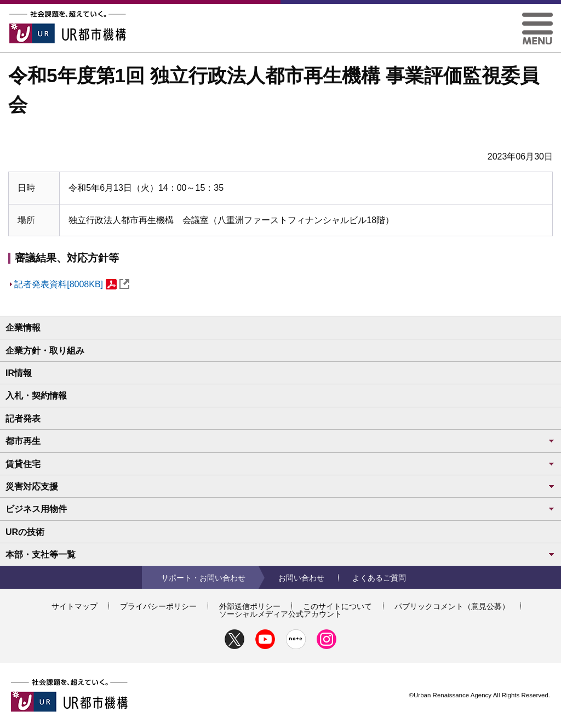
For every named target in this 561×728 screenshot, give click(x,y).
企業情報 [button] (23, 328)
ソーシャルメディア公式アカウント (280, 614)
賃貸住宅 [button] (280, 464)
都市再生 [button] (280, 441)
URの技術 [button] (25, 532)
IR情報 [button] (19, 373)
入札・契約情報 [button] (36, 396)
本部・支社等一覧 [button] (280, 554)
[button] (537, 17)
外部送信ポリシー (250, 606)
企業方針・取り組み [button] (45, 351)
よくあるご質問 (379, 578)
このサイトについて (337, 606)
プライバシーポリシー (158, 606)
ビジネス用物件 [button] (280, 509)
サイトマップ (75, 606)
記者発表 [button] (23, 419)
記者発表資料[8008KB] (72, 284)
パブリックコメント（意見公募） (452, 606)
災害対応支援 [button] (280, 487)
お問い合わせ (301, 578)
